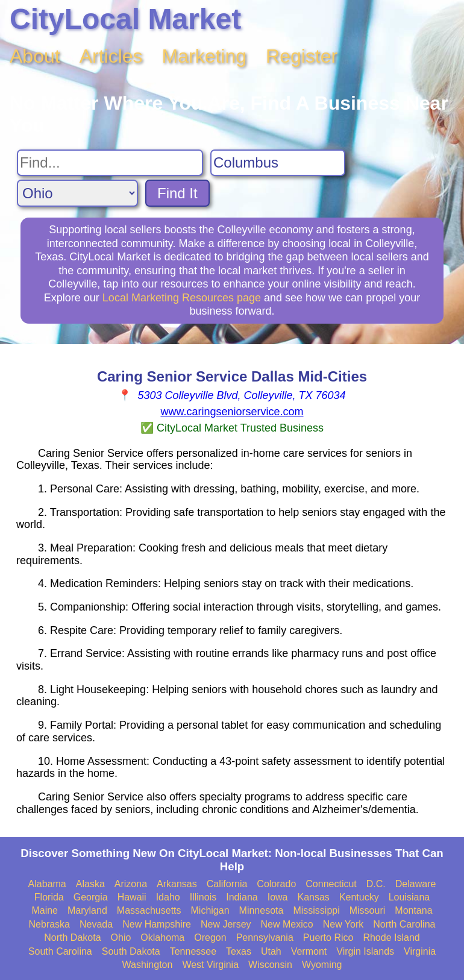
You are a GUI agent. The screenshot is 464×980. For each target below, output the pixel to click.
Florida (49, 897)
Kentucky (359, 897)
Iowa (278, 897)
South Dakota (131, 951)
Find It (177, 193)
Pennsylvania (265, 938)
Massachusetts (149, 910)
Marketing (205, 56)
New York (343, 924)
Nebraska (49, 924)
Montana (413, 910)
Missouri (368, 910)
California (227, 884)
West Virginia (210, 965)
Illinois (203, 897)
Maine (45, 910)
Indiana (242, 897)
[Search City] (278, 163)
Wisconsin (270, 965)
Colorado (276, 884)
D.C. (376, 884)
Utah (271, 951)
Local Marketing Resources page (182, 298)
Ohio (121, 938)
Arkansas (177, 884)
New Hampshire (157, 924)
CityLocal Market (125, 19)
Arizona (131, 884)
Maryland (87, 910)
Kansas (313, 897)
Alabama (47, 884)
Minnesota (262, 910)
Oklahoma (162, 938)
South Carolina (60, 951)
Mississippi (316, 910)
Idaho (168, 897)
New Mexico (287, 924)
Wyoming (322, 965)
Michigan (210, 910)
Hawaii (132, 897)
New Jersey (226, 924)
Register (302, 56)
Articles (111, 56)
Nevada (96, 924)
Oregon (210, 938)
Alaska (90, 884)
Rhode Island (391, 938)
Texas (239, 951)
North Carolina (404, 924)
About (35, 56)
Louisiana (409, 897)
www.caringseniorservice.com (232, 412)
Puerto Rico (328, 938)
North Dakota (72, 938)
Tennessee (193, 951)
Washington (147, 965)
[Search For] (110, 163)
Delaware (416, 884)
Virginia (420, 951)
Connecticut (331, 884)
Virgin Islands (365, 951)
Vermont (309, 951)
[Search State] (77, 193)
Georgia (91, 897)
